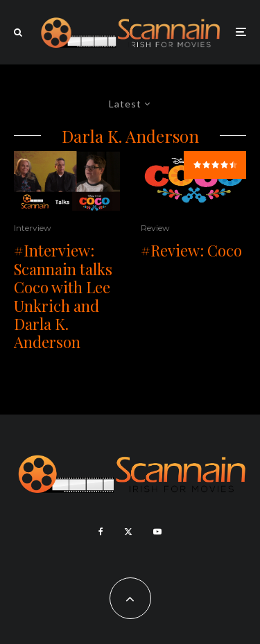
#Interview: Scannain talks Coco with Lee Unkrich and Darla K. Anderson (63, 296)
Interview (33, 228)
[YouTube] (157, 532)
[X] (128, 532)
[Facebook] (101, 532)
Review (155, 228)
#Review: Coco (191, 250)
